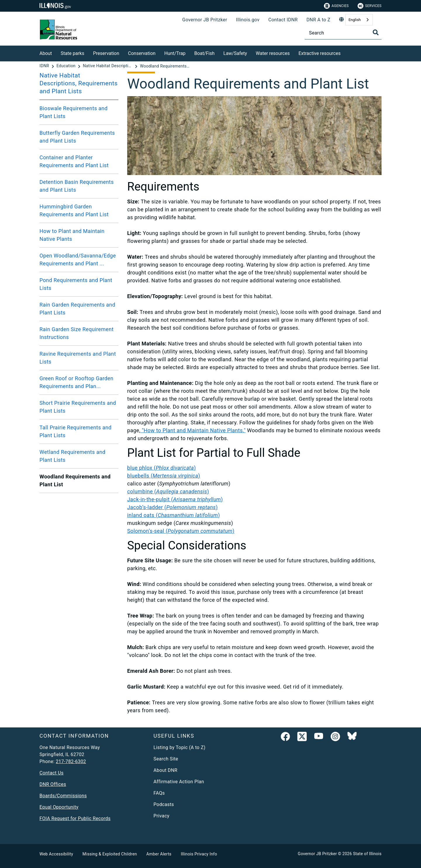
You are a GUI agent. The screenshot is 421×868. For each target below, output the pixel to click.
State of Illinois (367, 854)
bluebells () (164, 476)
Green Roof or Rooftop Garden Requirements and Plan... (76, 382)
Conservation (142, 53)
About (46, 53)
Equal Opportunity (59, 807)
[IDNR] (45, 66)
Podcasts (164, 804)
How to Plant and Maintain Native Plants (72, 235)
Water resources (273, 53)
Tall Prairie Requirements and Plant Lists (75, 431)
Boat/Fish (205, 53)
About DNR (165, 770)
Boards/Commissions (63, 796)
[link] (285, 738)
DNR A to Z (318, 20)
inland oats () (174, 515)
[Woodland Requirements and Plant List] (165, 66)
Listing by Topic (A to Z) (180, 747)
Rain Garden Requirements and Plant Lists (77, 309)
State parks (73, 53)
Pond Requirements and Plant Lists (76, 284)
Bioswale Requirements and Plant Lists (74, 112)
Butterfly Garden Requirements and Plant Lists (77, 137)
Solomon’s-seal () (181, 531)
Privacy (161, 816)
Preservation (106, 53)
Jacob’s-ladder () (172, 507)
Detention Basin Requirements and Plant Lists (77, 186)
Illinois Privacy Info (199, 854)
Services (370, 6)
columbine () (168, 491)
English (355, 20)
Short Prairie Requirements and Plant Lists (78, 407)
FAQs (159, 793)
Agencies (336, 6)
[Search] (343, 33)
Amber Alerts (159, 854)
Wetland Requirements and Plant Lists (73, 456)
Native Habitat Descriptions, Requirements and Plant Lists (78, 83)
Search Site (166, 759)
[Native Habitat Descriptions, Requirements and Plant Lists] (108, 66)
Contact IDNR (283, 20)
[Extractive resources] (345, 52)
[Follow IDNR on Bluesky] (352, 738)
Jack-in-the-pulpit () (175, 499)
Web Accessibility (56, 854)
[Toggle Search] (376, 32)
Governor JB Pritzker (205, 20)
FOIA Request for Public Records (75, 818)
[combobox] (359, 20)
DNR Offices (53, 784)
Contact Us (51, 773)
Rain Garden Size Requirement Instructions (76, 333)
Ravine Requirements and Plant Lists (78, 358)
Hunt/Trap (175, 53)
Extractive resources (320, 53)
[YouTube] (319, 738)
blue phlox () (162, 468)
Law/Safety (235, 53)
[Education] (67, 66)
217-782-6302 (71, 761)
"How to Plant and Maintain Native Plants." (193, 430)
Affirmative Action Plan (179, 782)
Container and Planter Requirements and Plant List (74, 161)
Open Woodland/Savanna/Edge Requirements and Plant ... (78, 260)
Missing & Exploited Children (110, 854)
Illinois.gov (248, 20)
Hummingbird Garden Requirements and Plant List (74, 210)
